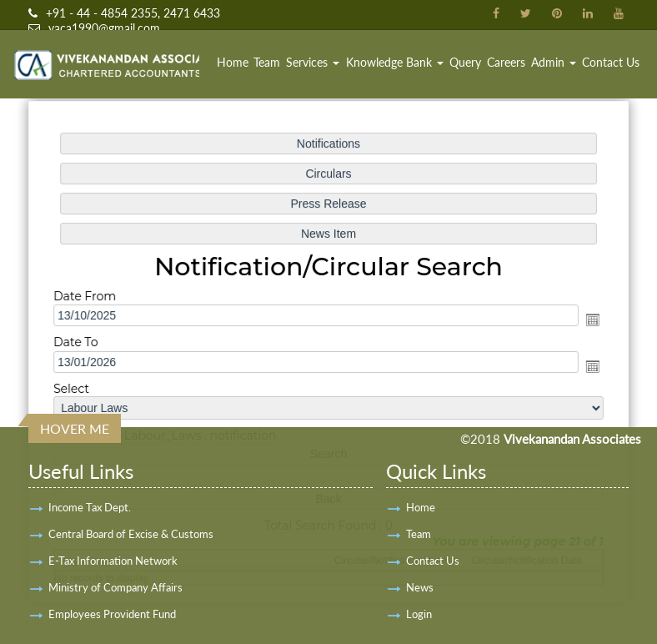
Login (419, 614)
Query (465, 62)
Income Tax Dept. (90, 507)
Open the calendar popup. (589, 320)
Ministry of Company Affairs (115, 587)
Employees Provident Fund (112, 614)
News (420, 587)
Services (313, 62)
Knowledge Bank (395, 62)
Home (233, 62)
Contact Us (611, 62)
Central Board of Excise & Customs (131, 534)
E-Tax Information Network (113, 561)
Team (267, 62)
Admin (554, 62)
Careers (506, 62)
